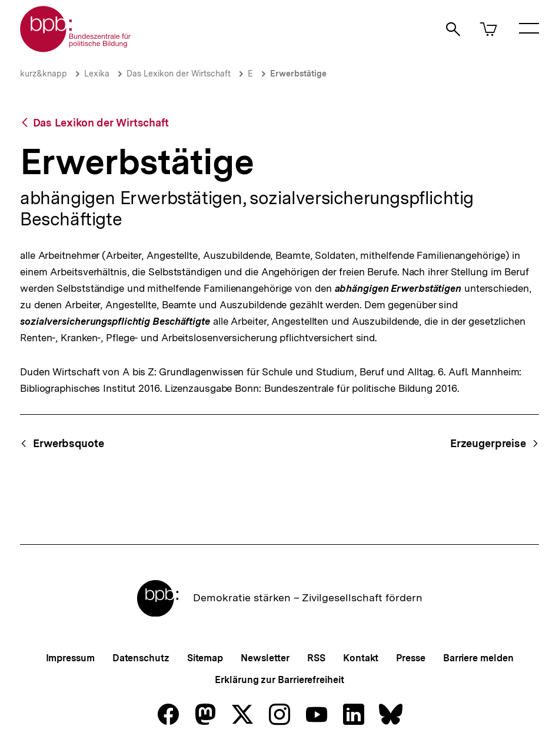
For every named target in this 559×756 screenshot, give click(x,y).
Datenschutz (141, 658)
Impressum (70, 658)
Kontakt (361, 658)
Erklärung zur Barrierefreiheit (279, 680)
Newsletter (265, 658)
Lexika (97, 74)
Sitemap (205, 658)
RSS (316, 658)
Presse (410, 658)
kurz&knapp (44, 74)
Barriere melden (478, 658)
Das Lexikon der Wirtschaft (179, 74)
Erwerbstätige (298, 74)
